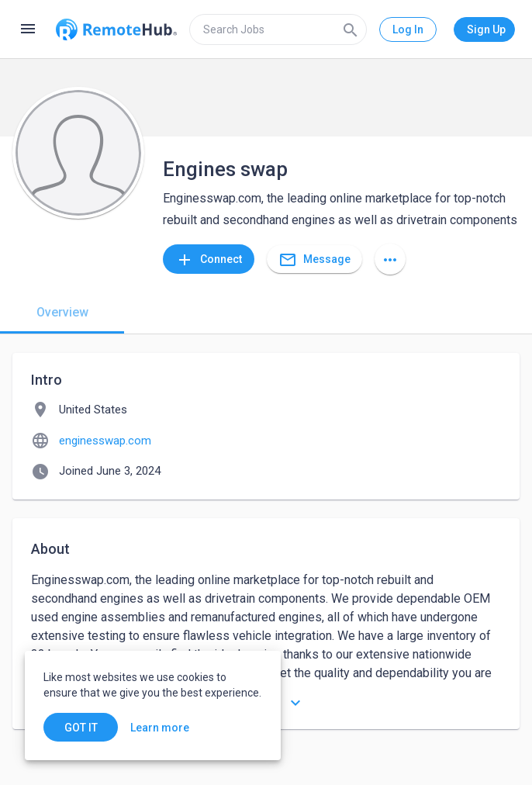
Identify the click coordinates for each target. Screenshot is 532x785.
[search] (278, 29)
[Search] (351, 29)
